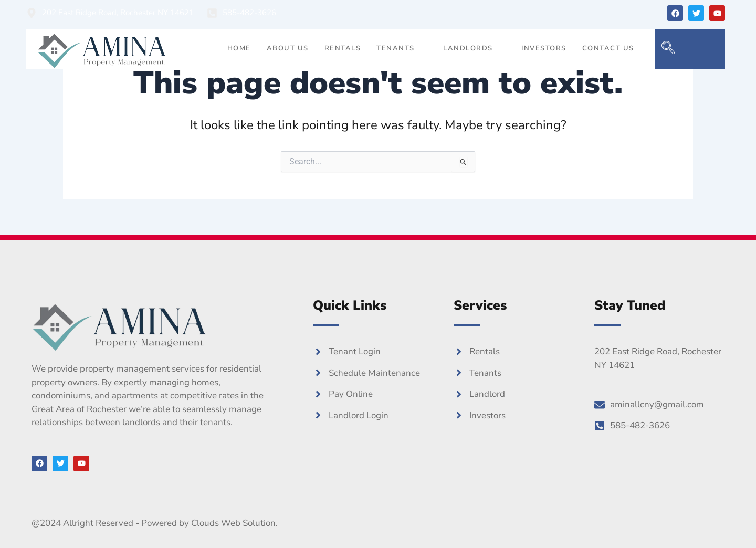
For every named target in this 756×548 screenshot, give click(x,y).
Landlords (473, 49)
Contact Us (613, 49)
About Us (288, 48)
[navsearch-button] (668, 49)
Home (239, 48)
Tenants (400, 49)
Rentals (343, 48)
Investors (544, 48)
